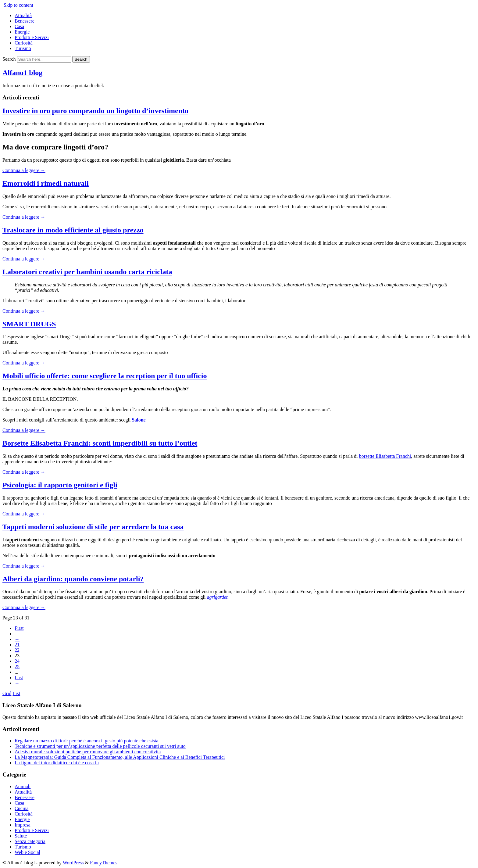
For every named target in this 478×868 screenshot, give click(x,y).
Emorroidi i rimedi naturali (46, 183)
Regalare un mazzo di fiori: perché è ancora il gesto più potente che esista (86, 741)
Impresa (23, 825)
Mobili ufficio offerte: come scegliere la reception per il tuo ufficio (105, 376)
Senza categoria (30, 841)
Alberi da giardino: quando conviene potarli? (73, 579)
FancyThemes (104, 863)
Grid (7, 693)
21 (17, 645)
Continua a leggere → (24, 170)
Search (9, 59)
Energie (22, 32)
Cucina (21, 808)
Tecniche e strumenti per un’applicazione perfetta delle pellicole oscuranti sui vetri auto (100, 746)
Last (19, 678)
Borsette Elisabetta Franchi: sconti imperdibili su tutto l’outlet (100, 443)
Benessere (25, 21)
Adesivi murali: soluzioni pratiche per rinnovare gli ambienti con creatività (88, 752)
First (19, 628)
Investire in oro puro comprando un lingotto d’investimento (95, 111)
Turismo (23, 48)
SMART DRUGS (29, 324)
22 (17, 650)
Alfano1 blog (22, 73)
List (16, 693)
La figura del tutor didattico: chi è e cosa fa (57, 763)
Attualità (23, 15)
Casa (19, 26)
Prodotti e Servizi (32, 37)
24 (17, 661)
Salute (21, 836)
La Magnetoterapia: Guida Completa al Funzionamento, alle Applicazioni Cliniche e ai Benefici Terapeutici (120, 757)
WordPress (73, 863)
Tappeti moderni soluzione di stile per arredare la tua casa (93, 527)
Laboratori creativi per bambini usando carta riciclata (87, 272)
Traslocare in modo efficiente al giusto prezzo (73, 230)
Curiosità (24, 43)
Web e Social (27, 852)
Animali (23, 786)
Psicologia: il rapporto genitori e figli (60, 485)
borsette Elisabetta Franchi (385, 456)
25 (17, 667)
